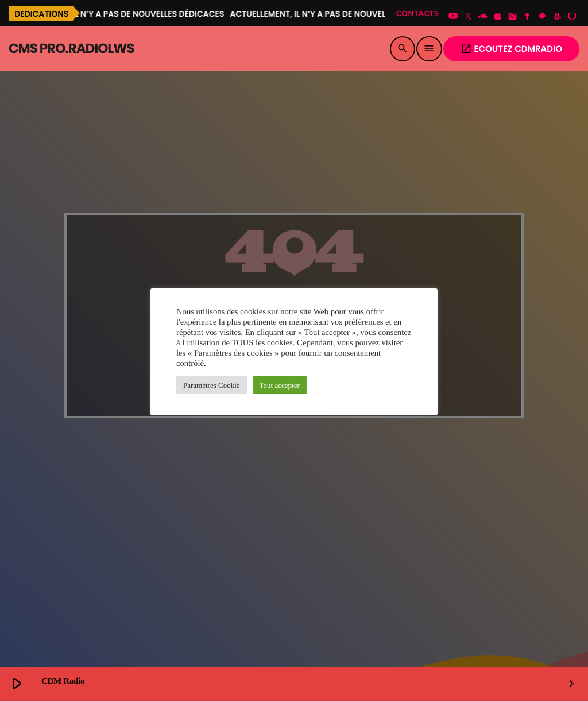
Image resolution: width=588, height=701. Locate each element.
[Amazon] (557, 17)
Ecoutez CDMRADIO (511, 49)
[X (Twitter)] (468, 17)
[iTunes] (498, 17)
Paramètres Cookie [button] (212, 385)
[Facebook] (528, 17)
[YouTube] (453, 17)
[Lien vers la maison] (71, 49)
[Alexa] (572, 17)
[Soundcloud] (483, 17)
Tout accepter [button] (280, 385)
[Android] (542, 17)
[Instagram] (513, 17)
